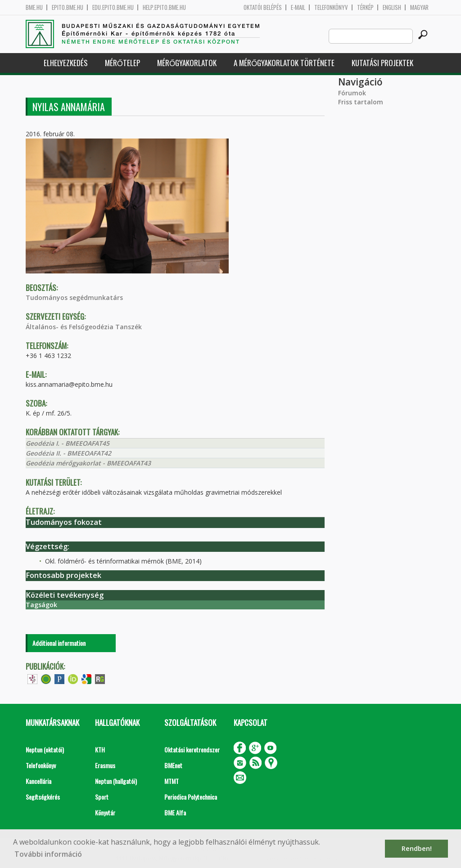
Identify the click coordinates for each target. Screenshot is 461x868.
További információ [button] (48, 854)
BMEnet (173, 765)
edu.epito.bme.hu (113, 7)
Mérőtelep (122, 63)
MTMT (172, 781)
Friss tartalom (361, 102)
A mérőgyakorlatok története (284, 63)
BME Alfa (175, 812)
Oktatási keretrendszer (192, 749)
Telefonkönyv (331, 7)
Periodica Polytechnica (191, 797)
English (392, 7)
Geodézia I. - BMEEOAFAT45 (68, 443)
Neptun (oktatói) (45, 749)
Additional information (59, 643)
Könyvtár (105, 812)
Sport (102, 797)
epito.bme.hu (68, 7)
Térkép (365, 7)
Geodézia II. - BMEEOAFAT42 (68, 453)
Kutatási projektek (382, 63)
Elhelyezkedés (66, 63)
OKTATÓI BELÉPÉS (263, 7)
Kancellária (38, 781)
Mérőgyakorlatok (187, 63)
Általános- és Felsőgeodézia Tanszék (84, 327)
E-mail (298, 7)
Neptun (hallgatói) (116, 781)
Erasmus (105, 765)
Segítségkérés (43, 797)
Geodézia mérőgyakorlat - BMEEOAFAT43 (88, 463)
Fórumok (352, 93)
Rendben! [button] (417, 848)
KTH (100, 749)
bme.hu (34, 7)
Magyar (419, 7)
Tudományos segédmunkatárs (74, 298)
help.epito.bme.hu (164, 7)
